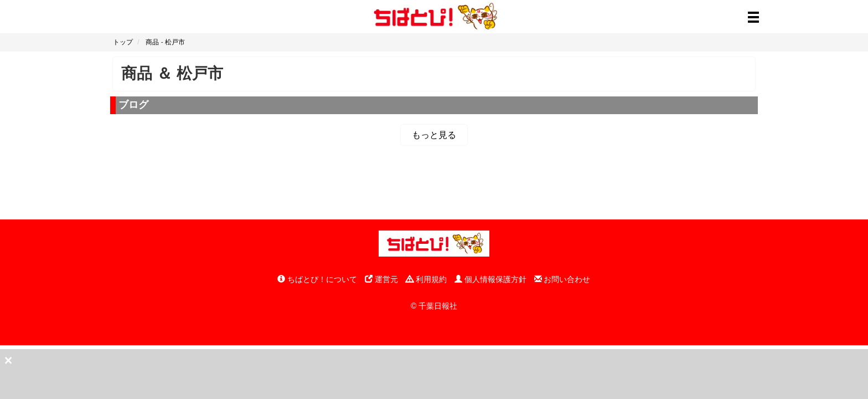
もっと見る (434, 135)
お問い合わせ (562, 279)
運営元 (381, 279)
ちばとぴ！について (317, 279)
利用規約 (426, 279)
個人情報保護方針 (490, 279)
